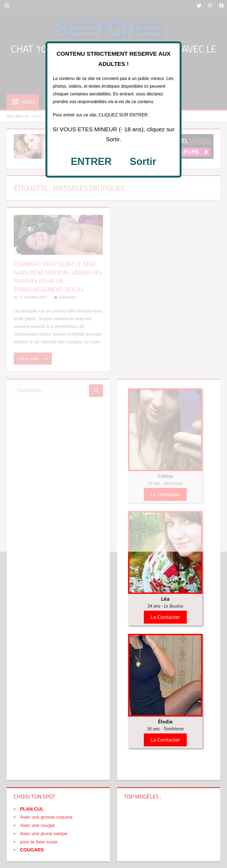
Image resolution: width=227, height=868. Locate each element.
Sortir (143, 161)
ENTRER (91, 161)
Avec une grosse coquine (46, 817)
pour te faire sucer (39, 842)
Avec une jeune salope (44, 834)
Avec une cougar (38, 825)
